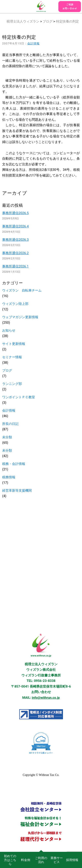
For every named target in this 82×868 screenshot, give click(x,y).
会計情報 (33, 43)
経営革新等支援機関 (17, 491)
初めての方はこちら (10, 860)
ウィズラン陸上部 (15, 304)
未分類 (7, 437)
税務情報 (9, 477)
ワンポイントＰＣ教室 (19, 397)
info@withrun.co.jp (46, 698)
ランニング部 (12, 384)
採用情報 (72, 860)
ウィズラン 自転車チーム (22, 290)
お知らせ (9, 330)
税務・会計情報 (14, 464)
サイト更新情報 (14, 344)
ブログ (48, 21)
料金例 (26, 860)
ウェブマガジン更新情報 (20, 317)
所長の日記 (10, 424)
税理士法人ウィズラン (23, 21)
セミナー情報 (12, 357)
